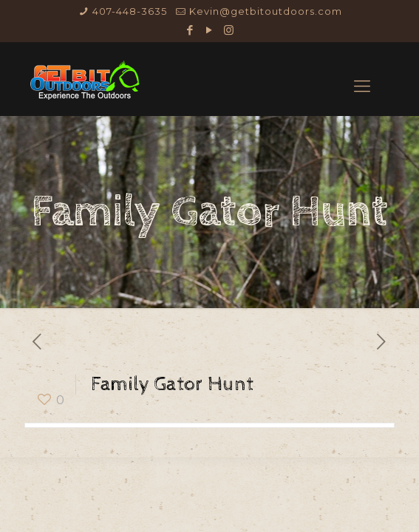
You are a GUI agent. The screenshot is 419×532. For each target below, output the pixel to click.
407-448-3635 (130, 11)
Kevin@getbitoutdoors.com (266, 11)
